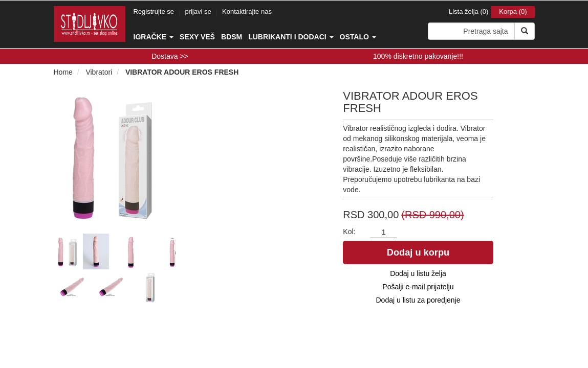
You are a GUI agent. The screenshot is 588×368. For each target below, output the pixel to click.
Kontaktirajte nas (247, 11)
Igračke (154, 37)
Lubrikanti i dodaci (291, 37)
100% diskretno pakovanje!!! (418, 56)
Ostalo (358, 37)
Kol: (349, 232)
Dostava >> (170, 56)
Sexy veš (197, 37)
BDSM (232, 37)
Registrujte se (154, 11)
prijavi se (198, 11)
